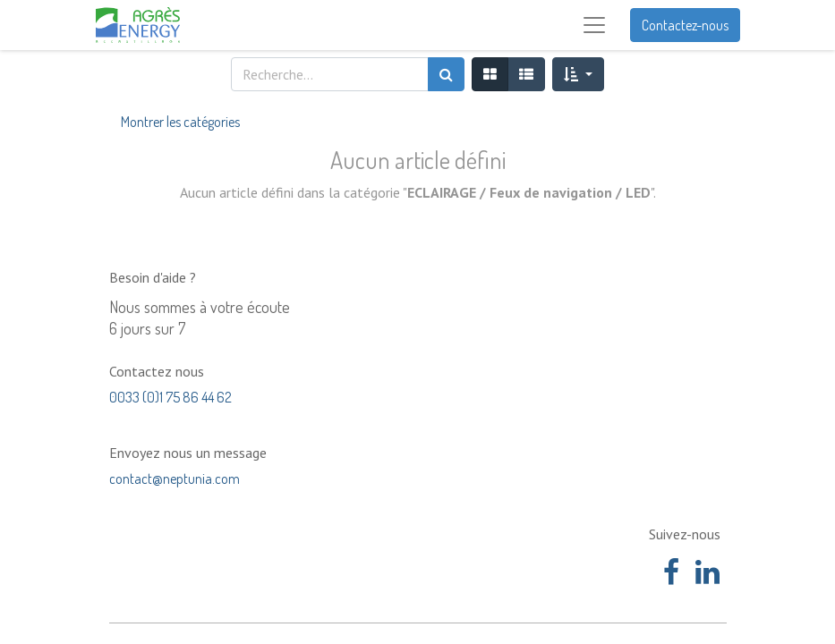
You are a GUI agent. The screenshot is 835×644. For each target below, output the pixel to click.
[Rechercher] (446, 74)
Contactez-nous (685, 25)
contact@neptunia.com (175, 479)
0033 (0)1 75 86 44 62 (170, 397)
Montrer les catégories (180, 122)
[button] (578, 74)
